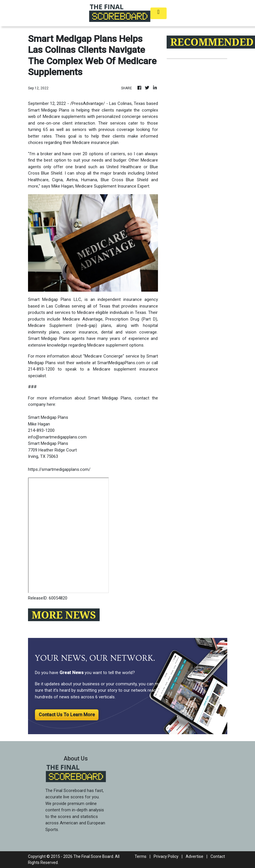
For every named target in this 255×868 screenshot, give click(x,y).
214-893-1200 (41, 369)
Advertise (194, 856)
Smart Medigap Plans (50, 299)
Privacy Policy (166, 856)
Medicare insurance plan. (96, 142)
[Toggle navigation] (159, 13)
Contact (218, 856)
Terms (140, 856)
